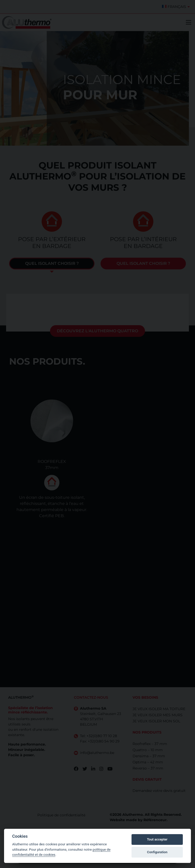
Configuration (157, 852)
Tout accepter (157, 839)
